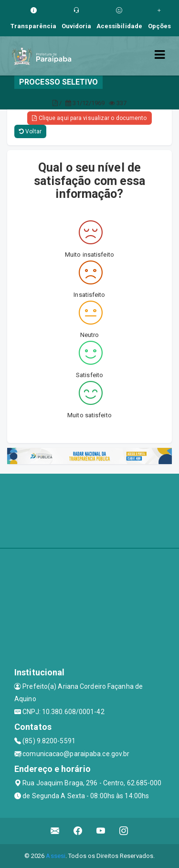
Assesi (56, 856)
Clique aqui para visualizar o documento (89, 118)
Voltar (30, 131)
